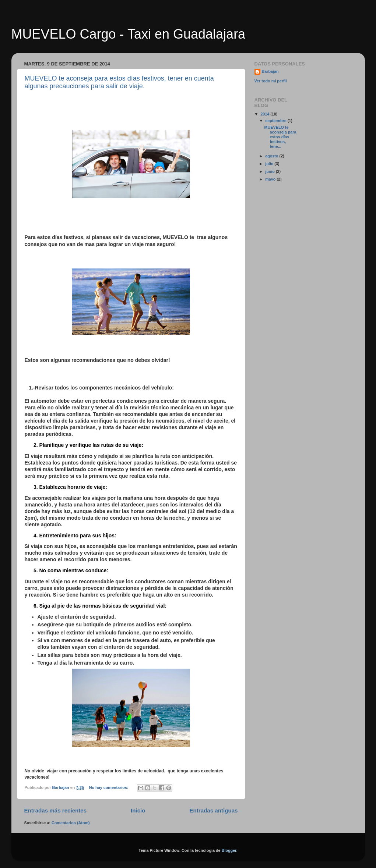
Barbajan (270, 71)
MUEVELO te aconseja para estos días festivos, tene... (280, 137)
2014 (265, 114)
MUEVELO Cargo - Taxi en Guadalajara (129, 34)
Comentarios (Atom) (71, 823)
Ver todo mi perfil (271, 81)
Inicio (138, 810)
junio (270, 171)
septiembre (276, 121)
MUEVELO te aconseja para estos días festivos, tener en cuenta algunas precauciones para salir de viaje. (119, 82)
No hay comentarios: (109, 787)
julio (270, 164)
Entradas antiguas (214, 810)
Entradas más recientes (56, 810)
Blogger (229, 850)
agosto (272, 156)
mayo (271, 179)
